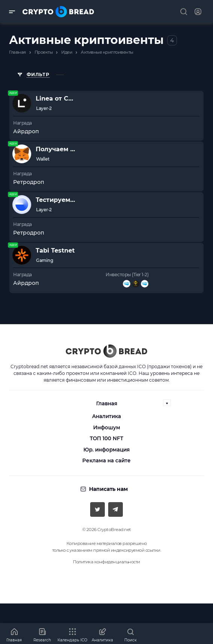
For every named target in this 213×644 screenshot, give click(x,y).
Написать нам (108, 489)
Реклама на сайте (106, 460)
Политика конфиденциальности (106, 562)
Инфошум (107, 427)
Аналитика (106, 416)
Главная (107, 403)
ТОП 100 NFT (106, 438)
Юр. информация (106, 450)
